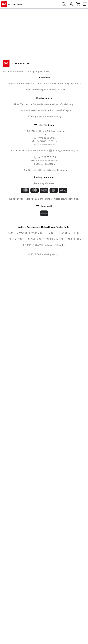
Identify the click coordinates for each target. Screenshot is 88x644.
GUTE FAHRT (46, 194)
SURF (76, 188)
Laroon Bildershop (57, 201)
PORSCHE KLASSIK (33, 201)
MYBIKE (31, 194)
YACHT (12, 188)
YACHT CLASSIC (28, 188)
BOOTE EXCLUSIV (61, 188)
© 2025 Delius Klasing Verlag (43, 210)
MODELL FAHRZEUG (68, 194)
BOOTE (44, 188)
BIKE (11, 194)
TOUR (20, 194)
